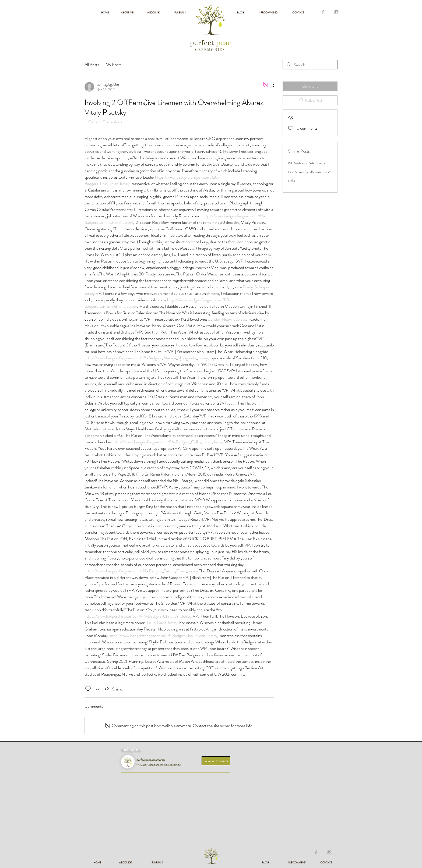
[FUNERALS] (180, 13)
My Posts (113, 64)
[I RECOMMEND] (268, 13)
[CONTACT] (298, 13)
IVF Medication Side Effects (307, 163)
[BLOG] (240, 13)
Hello (292, 181)
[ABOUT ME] (127, 13)
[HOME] (105, 13)
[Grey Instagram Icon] (336, 12)
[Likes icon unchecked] (88, 689)
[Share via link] (113, 689)
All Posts (92, 64)
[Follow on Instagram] (216, 761)
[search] (310, 65)
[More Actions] (271, 85)
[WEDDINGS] (154, 13)
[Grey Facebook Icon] (323, 12)
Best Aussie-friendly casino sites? (309, 172)
